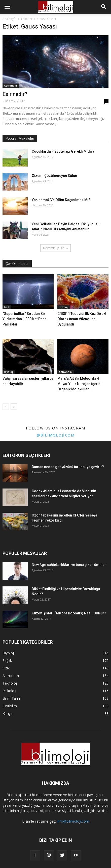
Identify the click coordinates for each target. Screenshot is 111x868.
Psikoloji (9, 691)
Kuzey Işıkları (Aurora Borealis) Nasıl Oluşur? (69, 613)
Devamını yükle (55, 248)
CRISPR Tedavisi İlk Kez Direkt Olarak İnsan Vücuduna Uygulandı (82, 319)
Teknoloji (10, 683)
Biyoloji (64, 307)
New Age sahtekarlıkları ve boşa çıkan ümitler (69, 565)
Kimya (8, 713)
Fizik (7, 307)
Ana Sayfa (9, 19)
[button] (104, 7)
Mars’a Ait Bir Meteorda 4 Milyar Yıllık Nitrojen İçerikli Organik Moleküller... (80, 384)
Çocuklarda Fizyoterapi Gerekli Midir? (63, 151)
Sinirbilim (10, 706)
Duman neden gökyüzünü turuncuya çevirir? (68, 467)
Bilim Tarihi (12, 698)
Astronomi (11, 86)
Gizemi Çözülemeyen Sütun (54, 176)
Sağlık (7, 660)
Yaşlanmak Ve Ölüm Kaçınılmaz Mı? (61, 200)
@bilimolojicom (55, 435)
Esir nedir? (15, 94)
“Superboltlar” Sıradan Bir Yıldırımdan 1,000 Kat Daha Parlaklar (25, 319)
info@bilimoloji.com (73, 821)
